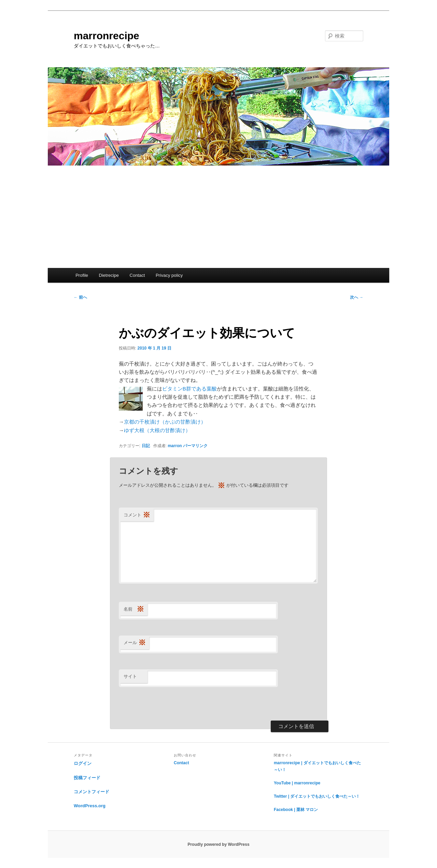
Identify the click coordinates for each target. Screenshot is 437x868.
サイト (130, 676)
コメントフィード (91, 792)
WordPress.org (90, 806)
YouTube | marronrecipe (297, 783)
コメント (137, 515)
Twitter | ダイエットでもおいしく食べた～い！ (317, 796)
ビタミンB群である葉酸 (189, 389)
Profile (82, 275)
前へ (80, 297)
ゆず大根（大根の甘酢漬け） (157, 430)
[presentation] (171, 704)
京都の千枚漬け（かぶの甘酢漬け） (165, 422)
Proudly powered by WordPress (218, 844)
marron (175, 446)
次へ (357, 297)
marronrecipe (107, 36)
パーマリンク (195, 446)
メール (135, 643)
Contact (137, 275)
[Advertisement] (218, 217)
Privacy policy (169, 275)
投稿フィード (87, 778)
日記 (146, 446)
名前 (134, 609)
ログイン (83, 763)
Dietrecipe (109, 275)
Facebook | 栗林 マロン (296, 810)
